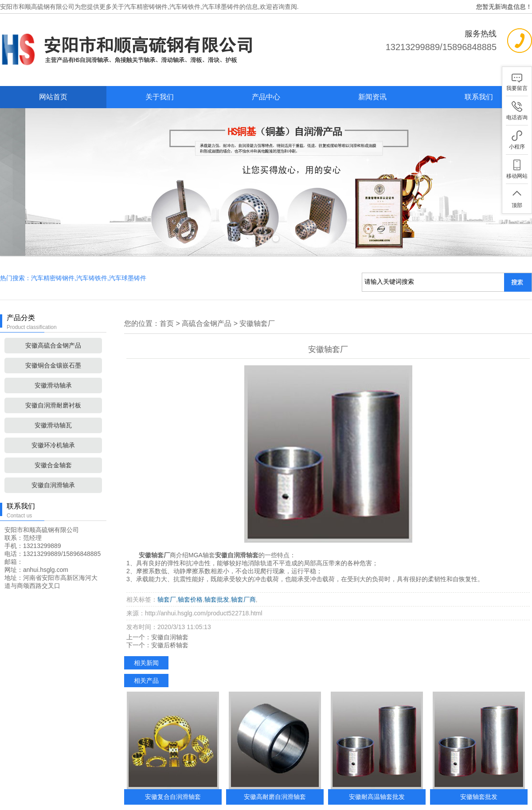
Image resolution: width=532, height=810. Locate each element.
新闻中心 (272, 799)
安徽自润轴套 (170, 602)
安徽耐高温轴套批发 (377, 761)
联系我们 (479, 97)
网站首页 (53, 97)
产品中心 (266, 97)
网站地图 (364, 799)
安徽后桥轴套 (170, 610)
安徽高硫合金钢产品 (53, 310)
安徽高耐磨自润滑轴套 (275, 761)
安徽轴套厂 (257, 288)
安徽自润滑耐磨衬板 (53, 370)
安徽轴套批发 (479, 761)
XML (404, 799)
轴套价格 (190, 564)
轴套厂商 (243, 564)
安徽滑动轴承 (53, 350)
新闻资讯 (372, 97)
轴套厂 (167, 564)
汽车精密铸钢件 (146, 7)
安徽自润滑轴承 (53, 450)
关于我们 (160, 97)
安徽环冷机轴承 (53, 410)
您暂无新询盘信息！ (504, 7)
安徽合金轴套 (53, 430)
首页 (167, 288)
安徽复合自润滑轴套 (173, 761)
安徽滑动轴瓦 (53, 390)
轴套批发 (217, 564)
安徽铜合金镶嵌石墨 (53, 330)
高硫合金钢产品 (207, 288)
